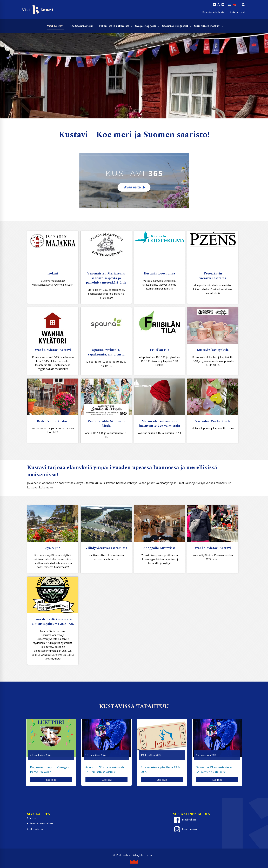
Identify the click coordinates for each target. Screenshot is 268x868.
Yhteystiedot (237, 12)
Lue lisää (51, 780)
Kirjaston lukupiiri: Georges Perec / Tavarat (49, 770)
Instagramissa (185, 829)
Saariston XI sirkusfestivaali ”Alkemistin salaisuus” (105, 770)
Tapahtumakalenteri (214, 12)
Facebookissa (185, 820)
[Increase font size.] (223, 5)
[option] (51, 752)
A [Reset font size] (219, 5)
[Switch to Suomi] (230, 5)
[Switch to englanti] (234, 5)
